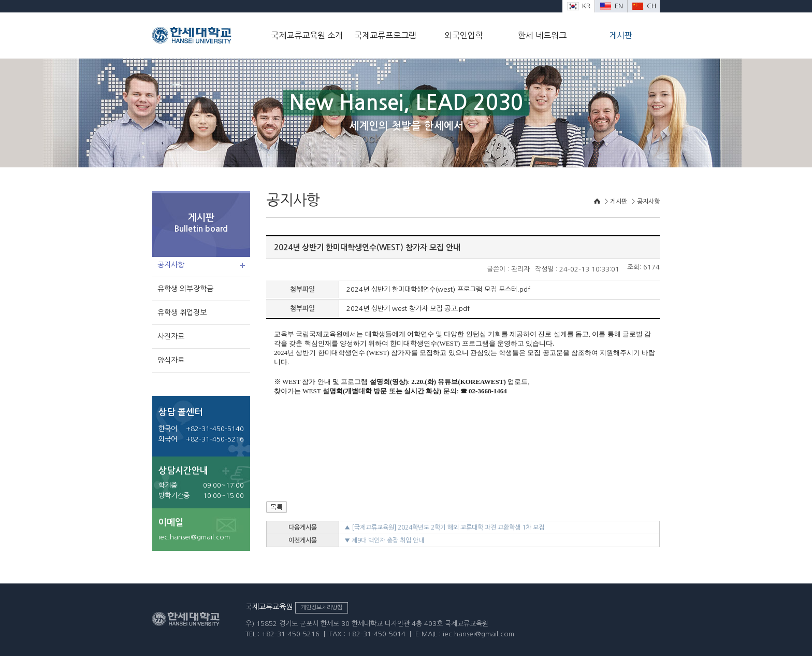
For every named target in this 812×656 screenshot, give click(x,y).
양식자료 (171, 360)
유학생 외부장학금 (185, 289)
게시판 (621, 35)
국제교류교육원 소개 (307, 35)
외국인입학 (464, 35)
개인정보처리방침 (322, 608)
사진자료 (171, 336)
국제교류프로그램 (385, 35)
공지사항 (171, 265)
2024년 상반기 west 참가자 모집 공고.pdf (408, 309)
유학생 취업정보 (182, 312)
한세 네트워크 (542, 35)
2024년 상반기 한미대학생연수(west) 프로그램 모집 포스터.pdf (438, 289)
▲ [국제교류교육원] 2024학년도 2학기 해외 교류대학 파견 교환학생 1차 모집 (444, 527)
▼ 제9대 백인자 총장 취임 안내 (384, 540)
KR (579, 6)
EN (611, 6)
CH (644, 6)
